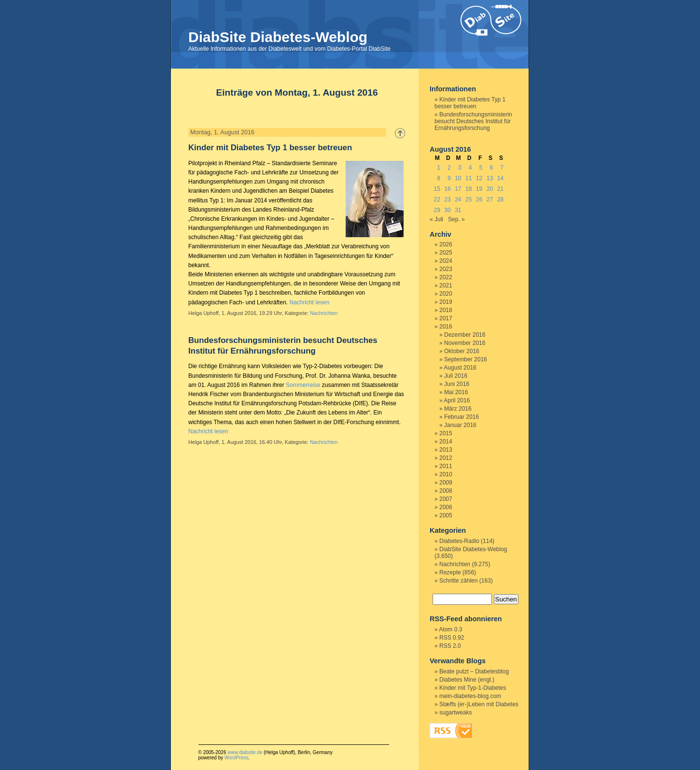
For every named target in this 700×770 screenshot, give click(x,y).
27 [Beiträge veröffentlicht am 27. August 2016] (490, 200)
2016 (446, 327)
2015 (446, 433)
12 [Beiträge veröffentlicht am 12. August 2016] (479, 178)
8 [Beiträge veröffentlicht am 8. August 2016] (439, 178)
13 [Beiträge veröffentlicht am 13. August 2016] (490, 178)
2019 (446, 302)
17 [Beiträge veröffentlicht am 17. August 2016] (458, 189)
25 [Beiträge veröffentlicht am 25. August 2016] (469, 200)
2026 (446, 244)
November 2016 (465, 343)
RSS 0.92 (452, 638)
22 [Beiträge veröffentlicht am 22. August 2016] (437, 200)
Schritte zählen (458, 581)
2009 (446, 483)
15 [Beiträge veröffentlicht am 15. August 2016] (437, 189)
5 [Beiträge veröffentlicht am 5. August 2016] (481, 168)
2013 (446, 450)
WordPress (236, 758)
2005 (446, 515)
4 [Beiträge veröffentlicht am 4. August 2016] (470, 168)
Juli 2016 (456, 376)
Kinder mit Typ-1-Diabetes (473, 688)
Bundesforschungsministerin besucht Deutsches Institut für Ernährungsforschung (473, 121)
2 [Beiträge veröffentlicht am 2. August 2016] (449, 168)
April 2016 (457, 400)
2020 (446, 294)
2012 (446, 458)
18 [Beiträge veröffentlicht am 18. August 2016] (469, 189)
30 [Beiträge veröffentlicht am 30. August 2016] (447, 210)
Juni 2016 (457, 384)
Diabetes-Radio (459, 541)
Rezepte (450, 572)
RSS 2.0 (450, 646)
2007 (446, 499)
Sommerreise (303, 385)
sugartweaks (455, 713)
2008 (446, 491)
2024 (446, 261)
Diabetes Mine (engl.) (467, 680)
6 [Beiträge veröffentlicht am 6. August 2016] (491, 168)
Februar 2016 (462, 417)
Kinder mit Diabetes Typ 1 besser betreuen (270, 148)
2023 (446, 269)
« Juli (436, 219)
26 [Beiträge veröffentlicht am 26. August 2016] (479, 200)
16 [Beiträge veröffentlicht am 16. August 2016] (447, 189)
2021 (446, 285)
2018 (446, 310)
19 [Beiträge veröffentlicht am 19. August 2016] (479, 189)
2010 (446, 474)
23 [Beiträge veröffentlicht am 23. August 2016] (447, 200)
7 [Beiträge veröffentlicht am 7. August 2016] (502, 168)
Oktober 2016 (462, 351)
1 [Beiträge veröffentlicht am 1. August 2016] (439, 168)
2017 (446, 318)
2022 (446, 277)
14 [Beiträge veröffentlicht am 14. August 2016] (500, 178)
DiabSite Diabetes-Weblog (278, 37)
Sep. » (456, 219)
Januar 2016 (460, 425)
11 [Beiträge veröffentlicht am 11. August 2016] (469, 178)
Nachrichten (324, 313)
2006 (446, 507)
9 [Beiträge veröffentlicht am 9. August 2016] (449, 178)
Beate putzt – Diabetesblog (474, 671)
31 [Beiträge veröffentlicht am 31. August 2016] (458, 210)
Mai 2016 (456, 392)
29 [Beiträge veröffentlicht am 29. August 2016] (437, 210)
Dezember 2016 (465, 335)
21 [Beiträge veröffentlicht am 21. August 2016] (500, 189)
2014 (446, 442)
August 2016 (460, 368)
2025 (446, 253)
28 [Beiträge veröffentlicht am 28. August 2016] (500, 200)
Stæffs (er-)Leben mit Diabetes (479, 704)
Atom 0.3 (450, 629)
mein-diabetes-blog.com (470, 696)
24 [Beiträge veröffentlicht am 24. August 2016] (458, 200)
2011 (446, 466)
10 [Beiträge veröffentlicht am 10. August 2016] (458, 178)
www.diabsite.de (245, 752)
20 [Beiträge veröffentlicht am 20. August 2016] (490, 189)
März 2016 (458, 409)
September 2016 (466, 359)
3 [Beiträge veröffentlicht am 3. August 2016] (460, 168)
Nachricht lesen (309, 302)
